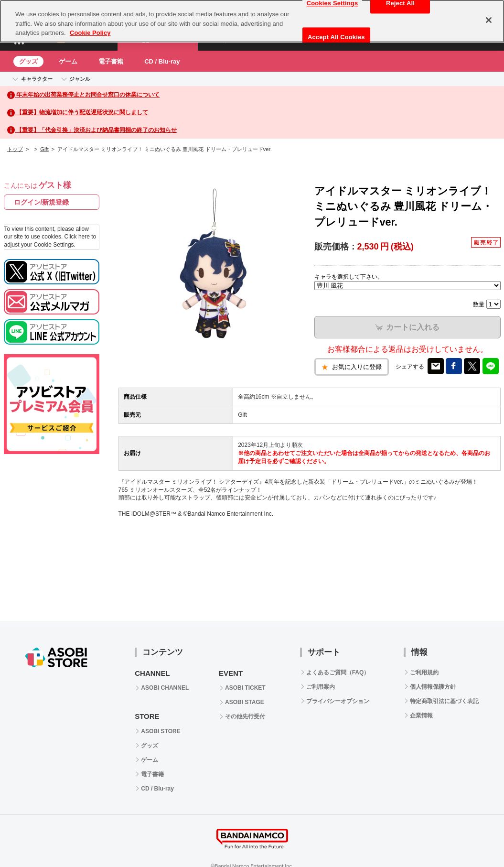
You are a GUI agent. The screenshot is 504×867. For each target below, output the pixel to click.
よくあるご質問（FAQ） (338, 672)
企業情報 (421, 715)
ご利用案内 (321, 687)
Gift (44, 149)
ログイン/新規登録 (42, 202)
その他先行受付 (245, 716)
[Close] (489, 20)
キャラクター (37, 79)
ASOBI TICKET (245, 688)
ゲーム (68, 61)
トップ (15, 149)
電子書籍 (111, 61)
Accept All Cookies (336, 37)
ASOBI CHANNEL (165, 688)
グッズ (28, 61)
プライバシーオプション (338, 701)
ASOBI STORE (161, 731)
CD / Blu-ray (162, 61)
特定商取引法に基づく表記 (444, 701)
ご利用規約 (424, 672)
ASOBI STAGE (245, 702)
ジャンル (80, 79)
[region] (252, 21)
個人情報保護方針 (433, 687)
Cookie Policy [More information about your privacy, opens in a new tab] (90, 33)
